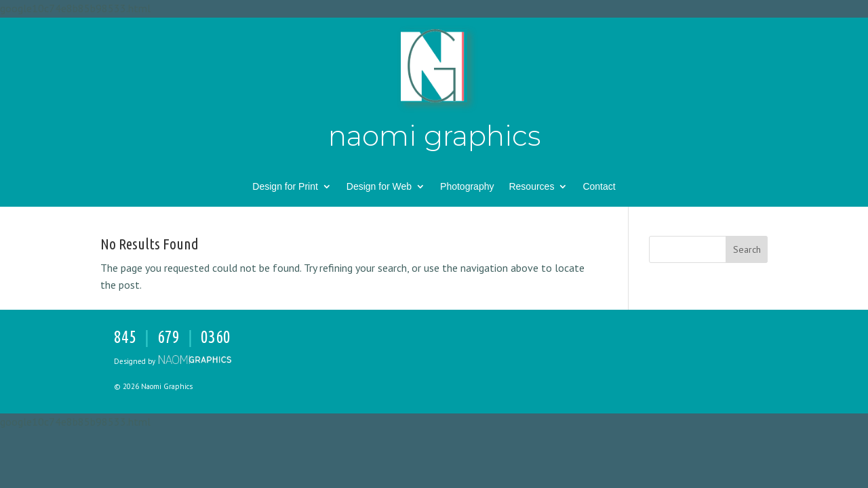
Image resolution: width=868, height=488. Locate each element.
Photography (467, 187)
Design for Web (379, 187)
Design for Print (285, 187)
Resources (531, 187)
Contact (599, 187)
